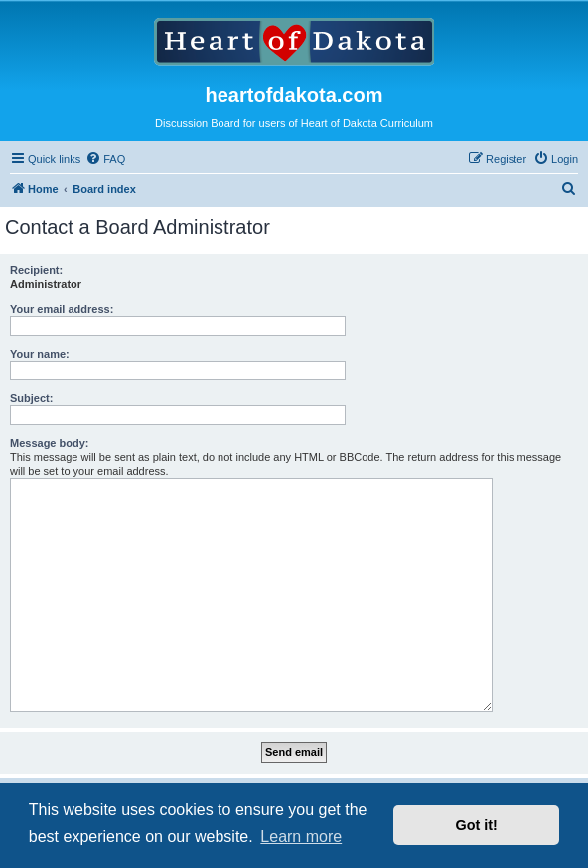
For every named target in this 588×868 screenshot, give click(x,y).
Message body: (49, 443)
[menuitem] (105, 159)
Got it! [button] (477, 825)
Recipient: (36, 270)
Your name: (40, 354)
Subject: (31, 398)
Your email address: (62, 309)
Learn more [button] (301, 837)
